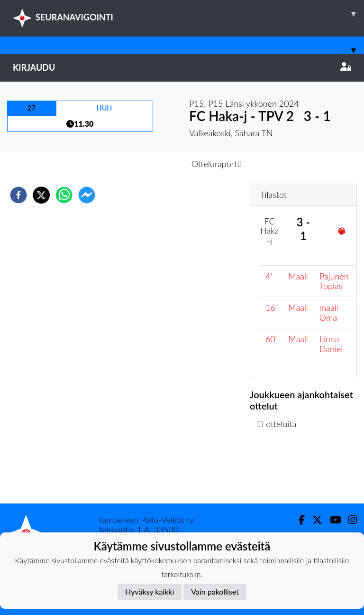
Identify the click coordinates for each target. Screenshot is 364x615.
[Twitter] (314, 520)
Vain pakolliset (215, 592)
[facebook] (18, 195)
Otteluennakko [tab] (149, 164)
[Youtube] (332, 520)
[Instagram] (349, 520)
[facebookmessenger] (87, 195)
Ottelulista (280, 471)
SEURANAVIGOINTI (188, 14)
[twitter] (41, 195)
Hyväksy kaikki (150, 592)
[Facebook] (298, 520)
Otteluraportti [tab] (217, 164)
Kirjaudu (182, 67)
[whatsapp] (64, 195)
